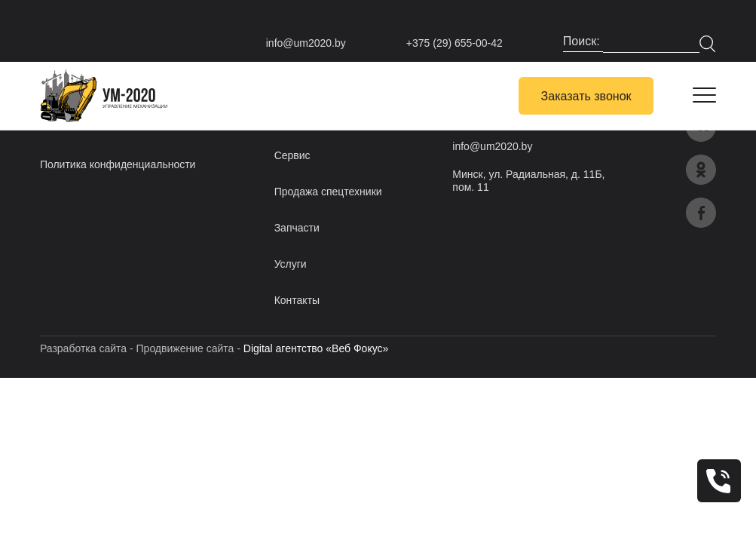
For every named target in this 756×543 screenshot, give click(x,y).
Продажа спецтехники (328, 192)
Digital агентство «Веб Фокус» (316, 348)
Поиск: (583, 41)
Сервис (292, 155)
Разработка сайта (83, 348)
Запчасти (297, 228)
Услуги (291, 264)
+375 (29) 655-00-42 (455, 43)
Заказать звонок (586, 96)
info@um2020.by (306, 43)
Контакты (297, 300)
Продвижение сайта (185, 348)
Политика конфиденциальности (118, 164)
